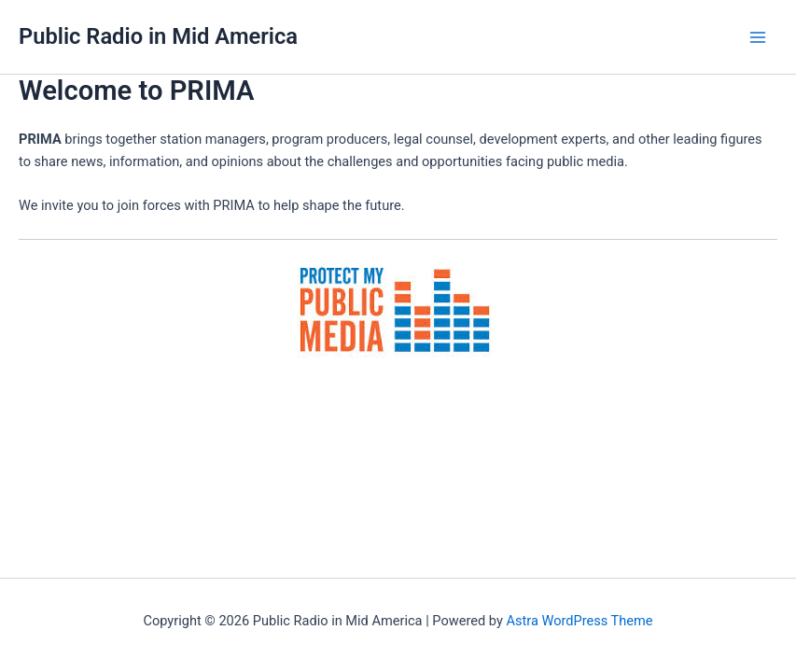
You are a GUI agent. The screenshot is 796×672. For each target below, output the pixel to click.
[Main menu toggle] (758, 37)
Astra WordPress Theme (579, 621)
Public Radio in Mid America (158, 36)
